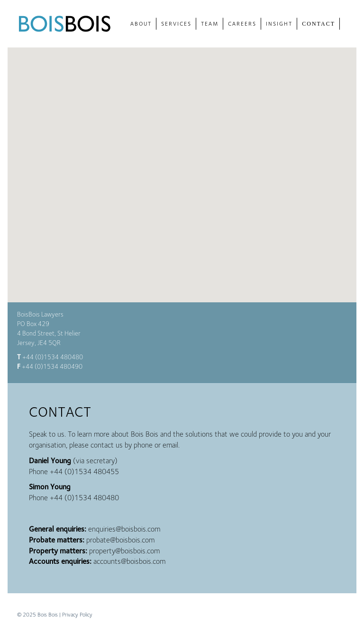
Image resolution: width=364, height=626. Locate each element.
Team (210, 23)
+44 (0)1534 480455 (84, 472)
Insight (279, 23)
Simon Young (50, 487)
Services (176, 23)
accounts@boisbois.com (129, 561)
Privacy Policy (77, 614)
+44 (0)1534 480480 (53, 357)
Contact (318, 24)
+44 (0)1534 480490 (52, 366)
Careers (242, 23)
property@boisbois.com (124, 551)
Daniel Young (50, 461)
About (141, 23)
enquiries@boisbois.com (124, 529)
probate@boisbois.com (120, 540)
